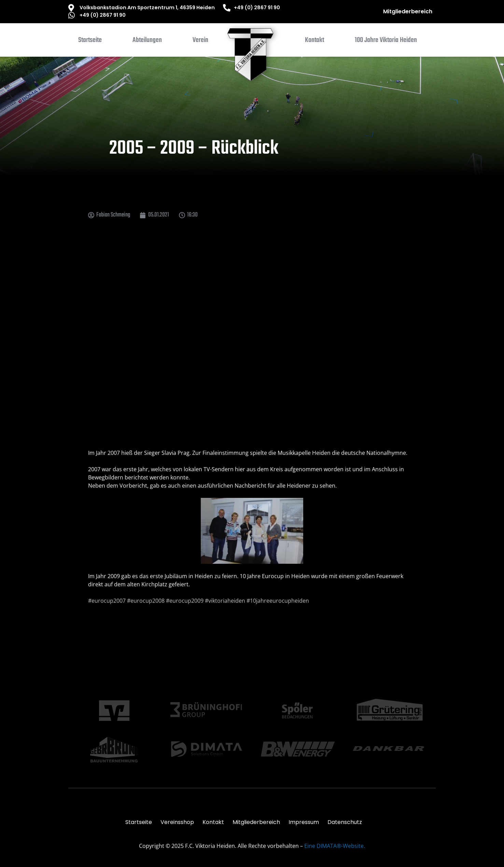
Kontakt (213, 822)
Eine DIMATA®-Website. (335, 846)
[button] (147, 42)
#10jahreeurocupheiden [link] (278, 601)
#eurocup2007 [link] (107, 601)
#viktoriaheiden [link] (225, 601)
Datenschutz (345, 822)
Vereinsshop (177, 822)
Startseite (139, 822)
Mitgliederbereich (408, 11)
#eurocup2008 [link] (146, 601)
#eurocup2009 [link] (185, 601)
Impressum (304, 822)
